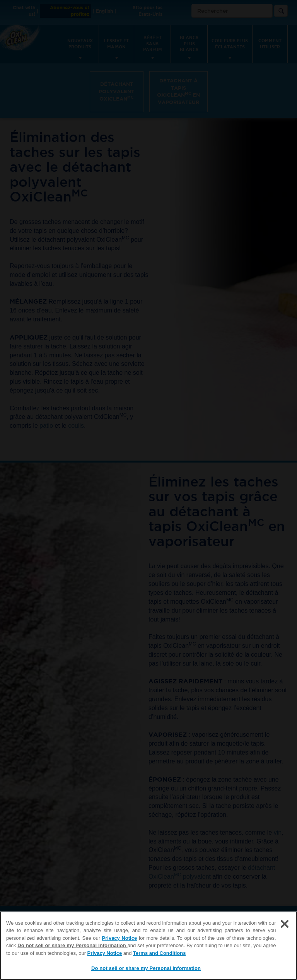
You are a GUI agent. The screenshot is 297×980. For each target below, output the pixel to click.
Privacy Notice (120, 938)
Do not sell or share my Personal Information (72, 945)
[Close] (285, 924)
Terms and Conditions (159, 953)
